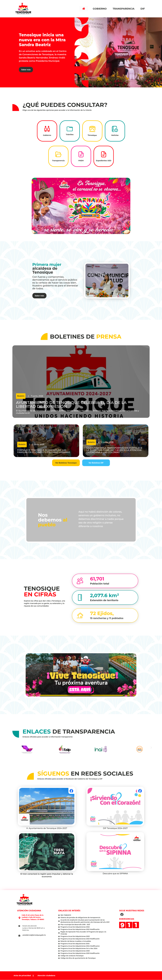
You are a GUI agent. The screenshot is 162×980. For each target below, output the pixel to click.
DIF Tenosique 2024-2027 (115, 828)
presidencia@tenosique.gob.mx (34, 935)
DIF (143, 9)
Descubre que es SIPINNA (115, 874)
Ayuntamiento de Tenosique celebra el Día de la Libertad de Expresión (71, 404)
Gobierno (100, 9)
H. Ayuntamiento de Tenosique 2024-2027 (47, 828)
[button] (151, 747)
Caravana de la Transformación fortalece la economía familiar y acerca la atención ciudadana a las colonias (114, 450)
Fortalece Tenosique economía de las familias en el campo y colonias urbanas (44, 451)
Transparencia (124, 9)
